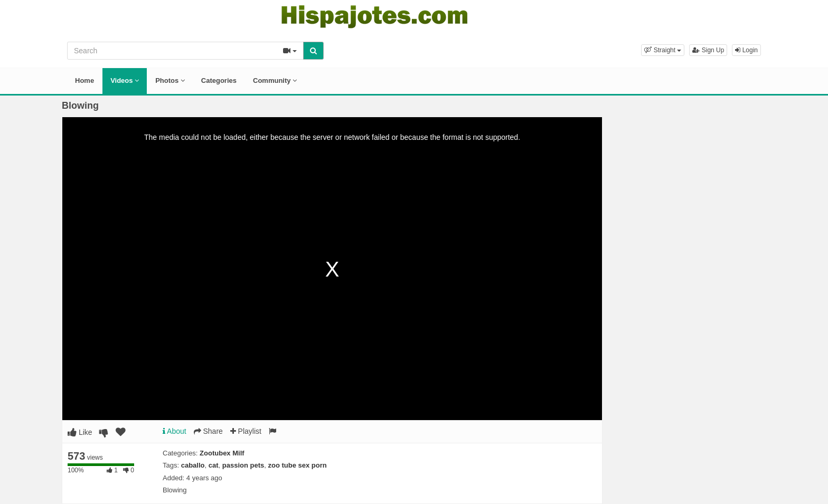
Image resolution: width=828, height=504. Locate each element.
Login (746, 50)
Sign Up (708, 50)
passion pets (243, 465)
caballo (193, 465)
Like (80, 432)
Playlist (246, 431)
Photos (170, 80)
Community (275, 80)
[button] (663, 50)
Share (208, 431)
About (175, 431)
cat (214, 465)
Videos (125, 80)
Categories (219, 80)
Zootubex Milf (222, 453)
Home (84, 80)
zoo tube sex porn (297, 465)
